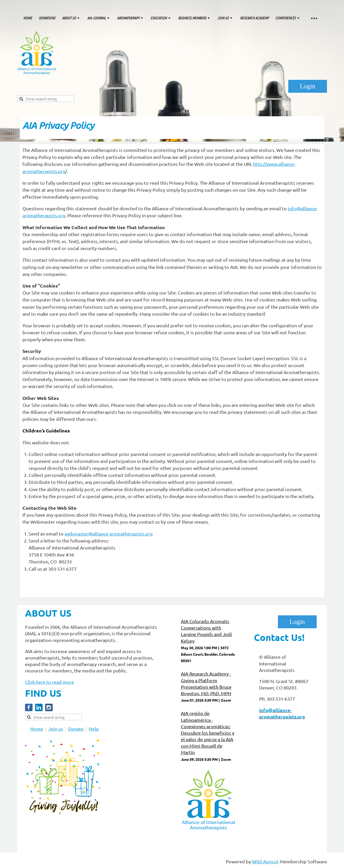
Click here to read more (50, 682)
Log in (308, 86)
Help (94, 729)
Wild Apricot (265, 861)
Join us (56, 729)
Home (37, 729)
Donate (76, 729)
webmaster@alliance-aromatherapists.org (109, 534)
